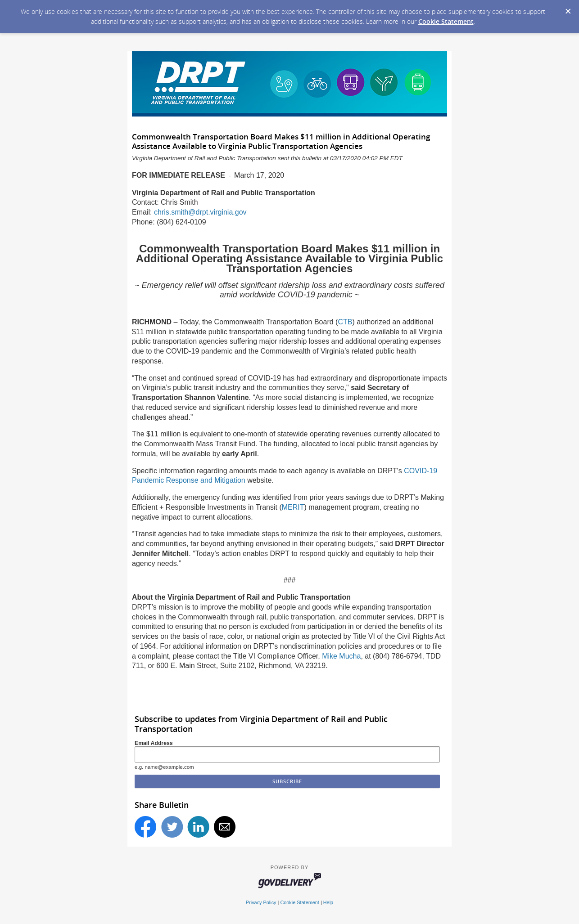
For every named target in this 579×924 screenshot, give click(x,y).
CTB (345, 322)
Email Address (154, 743)
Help (328, 902)
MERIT (293, 507)
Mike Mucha (341, 656)
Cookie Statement (446, 21)
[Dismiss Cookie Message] (568, 9)
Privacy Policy (261, 902)
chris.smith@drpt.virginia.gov (200, 212)
